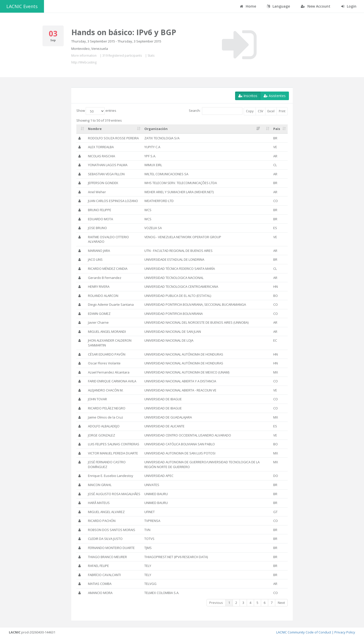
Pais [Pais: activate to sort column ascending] (277, 129)
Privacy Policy (345, 632)
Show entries (96, 111)
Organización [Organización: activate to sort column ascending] (156, 129)
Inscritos (248, 96)
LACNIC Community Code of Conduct (304, 632)
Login (349, 6)
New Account (316, 6)
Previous (216, 603)
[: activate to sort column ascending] (81, 129)
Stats (151, 56)
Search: (216, 111)
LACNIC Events (22, 6)
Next (281, 603)
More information (84, 56)
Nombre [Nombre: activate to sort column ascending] (95, 129)
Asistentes (275, 96)
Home (248, 6)
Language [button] (278, 6)
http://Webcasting (84, 62)
